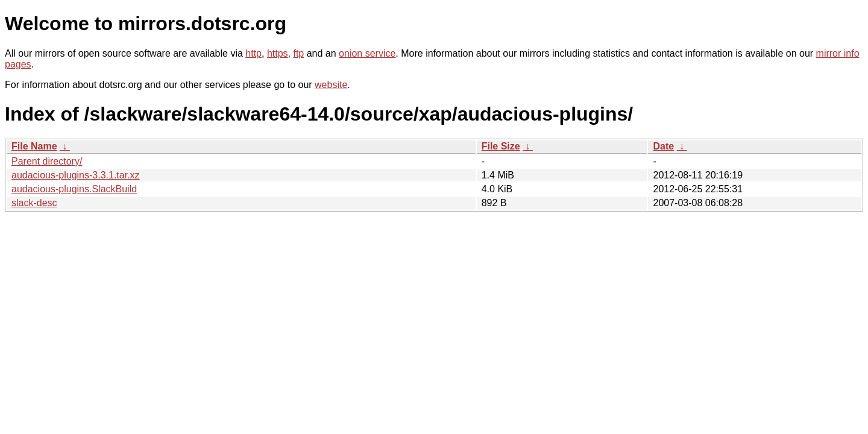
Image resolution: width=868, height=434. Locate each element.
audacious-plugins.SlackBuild (74, 189)
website (331, 85)
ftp (298, 53)
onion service (367, 53)
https (278, 53)
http (253, 53)
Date (663, 146)
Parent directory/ (47, 161)
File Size (501, 146)
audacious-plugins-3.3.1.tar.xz (76, 175)
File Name (34, 146)
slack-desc (34, 203)
